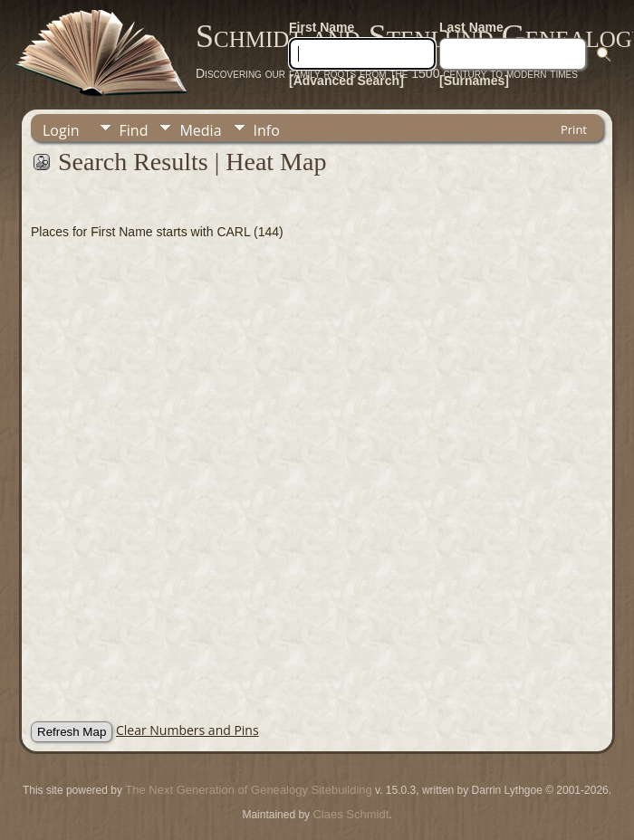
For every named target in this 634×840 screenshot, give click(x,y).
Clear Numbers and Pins (187, 730)
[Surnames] (474, 81)
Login (61, 130)
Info (267, 130)
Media (200, 130)
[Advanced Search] (346, 81)
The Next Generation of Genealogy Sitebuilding (248, 790)
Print (574, 129)
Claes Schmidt (351, 814)
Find (134, 130)
